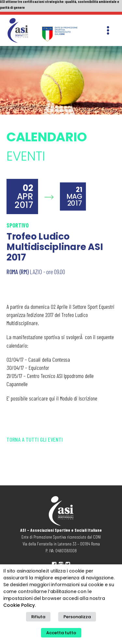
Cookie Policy (19, 605)
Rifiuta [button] (38, 617)
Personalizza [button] (77, 617)
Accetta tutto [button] (61, 633)
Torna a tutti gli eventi (35, 439)
